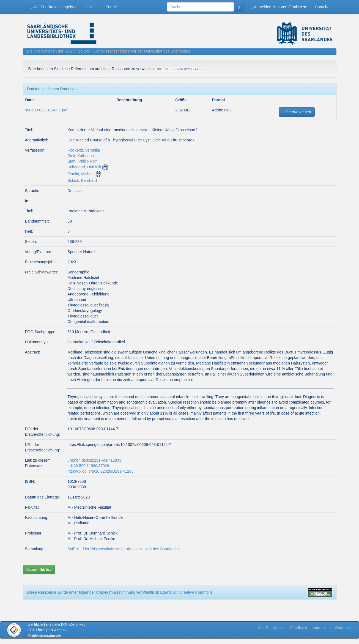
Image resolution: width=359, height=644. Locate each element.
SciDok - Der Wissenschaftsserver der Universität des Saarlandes (134, 51)
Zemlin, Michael (81, 174)
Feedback (299, 628)
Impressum (321, 628)
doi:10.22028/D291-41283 (181, 69)
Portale (112, 7)
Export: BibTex (39, 569)
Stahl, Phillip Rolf (82, 161)
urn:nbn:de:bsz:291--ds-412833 (94, 460)
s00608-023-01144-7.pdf (46, 110)
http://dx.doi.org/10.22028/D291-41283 (100, 471)
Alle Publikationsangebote (54, 7)
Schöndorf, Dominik (84, 167)
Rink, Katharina (81, 156)
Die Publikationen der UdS (50, 51)
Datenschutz (346, 628)
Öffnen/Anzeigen (297, 112)
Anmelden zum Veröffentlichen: (281, 7)
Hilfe (92, 7)
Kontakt (279, 628)
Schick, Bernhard (82, 180)
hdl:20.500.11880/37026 (88, 466)
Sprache (324, 7)
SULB (263, 628)
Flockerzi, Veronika (84, 150)
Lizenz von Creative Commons (186, 592)
